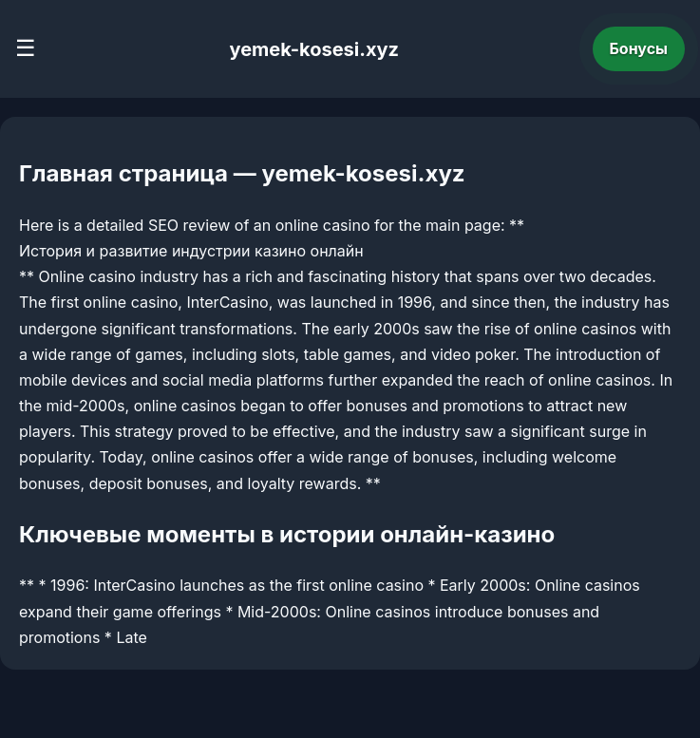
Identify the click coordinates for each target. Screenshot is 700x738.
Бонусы (639, 48)
